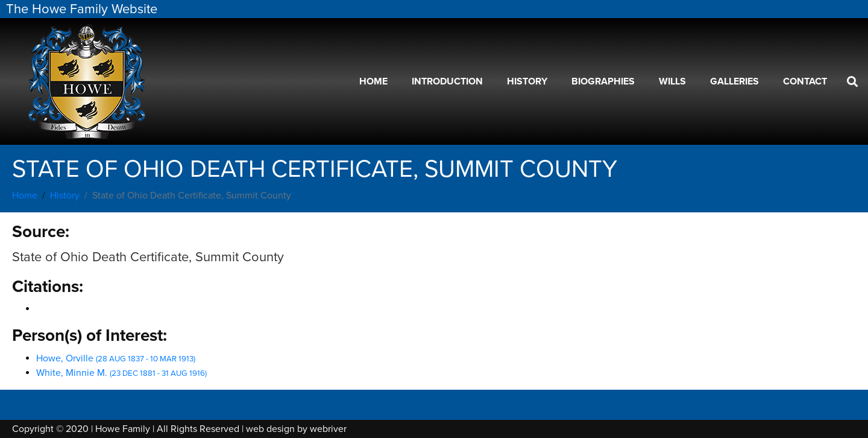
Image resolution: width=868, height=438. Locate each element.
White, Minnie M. (121, 373)
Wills (672, 81)
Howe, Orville (116, 358)
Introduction (447, 81)
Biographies (603, 81)
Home (373, 81)
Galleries (734, 81)
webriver (328, 429)
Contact (805, 81)
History (527, 81)
